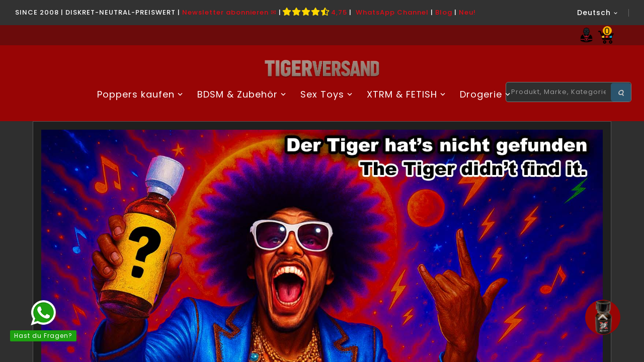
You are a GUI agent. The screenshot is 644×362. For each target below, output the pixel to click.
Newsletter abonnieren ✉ (229, 12)
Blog (444, 12)
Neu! (467, 12)
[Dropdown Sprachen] (598, 13)
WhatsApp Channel (392, 12)
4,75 (315, 12)
